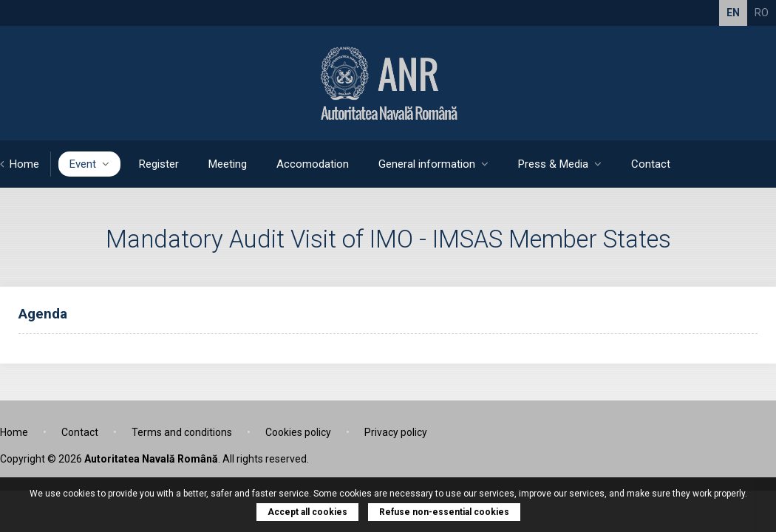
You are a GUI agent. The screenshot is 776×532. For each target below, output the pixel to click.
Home (20, 164)
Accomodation (313, 164)
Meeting (228, 164)
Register (159, 164)
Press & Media (560, 164)
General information (433, 164)
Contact (651, 164)
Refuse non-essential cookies (444, 512)
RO (762, 13)
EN (733, 13)
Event (89, 164)
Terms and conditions (182, 432)
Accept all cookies (307, 512)
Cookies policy (298, 432)
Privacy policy (396, 432)
